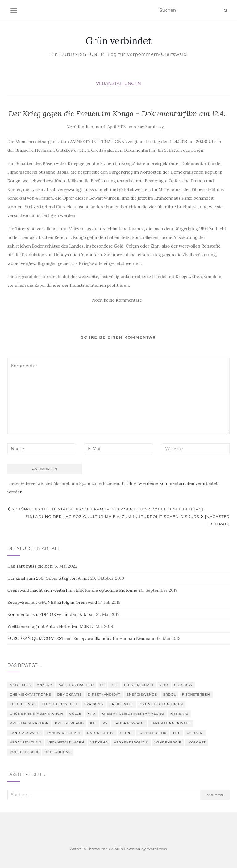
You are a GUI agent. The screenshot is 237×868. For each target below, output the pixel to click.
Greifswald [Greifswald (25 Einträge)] (121, 704)
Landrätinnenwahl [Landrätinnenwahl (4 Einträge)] (170, 723)
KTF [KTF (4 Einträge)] (94, 723)
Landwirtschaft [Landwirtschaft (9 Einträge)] (64, 733)
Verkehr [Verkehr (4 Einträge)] (99, 742)
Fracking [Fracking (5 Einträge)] (94, 704)
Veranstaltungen (118, 83)
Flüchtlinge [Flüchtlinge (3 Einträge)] (23, 704)
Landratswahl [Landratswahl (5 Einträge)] (129, 723)
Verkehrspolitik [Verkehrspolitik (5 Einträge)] (131, 742)
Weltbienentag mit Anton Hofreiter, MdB (48, 626)
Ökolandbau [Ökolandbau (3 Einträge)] (58, 752)
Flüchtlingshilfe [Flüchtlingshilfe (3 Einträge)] (60, 704)
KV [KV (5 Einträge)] (105, 723)
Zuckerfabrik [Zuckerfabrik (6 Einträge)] (24, 752)
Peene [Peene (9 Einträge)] (126, 733)
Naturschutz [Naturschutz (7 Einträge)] (101, 733)
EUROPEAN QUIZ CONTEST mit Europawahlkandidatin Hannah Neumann (81, 638)
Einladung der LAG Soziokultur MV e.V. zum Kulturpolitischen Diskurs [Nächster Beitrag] (127, 520)
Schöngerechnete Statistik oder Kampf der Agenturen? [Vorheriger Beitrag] (105, 509)
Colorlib (116, 849)
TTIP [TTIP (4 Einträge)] (177, 733)
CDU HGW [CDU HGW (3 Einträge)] (183, 685)
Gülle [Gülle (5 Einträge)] (75, 714)
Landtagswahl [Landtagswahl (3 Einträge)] (25, 733)
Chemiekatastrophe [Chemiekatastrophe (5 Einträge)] (31, 694)
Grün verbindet (118, 41)
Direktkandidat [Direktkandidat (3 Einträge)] (104, 694)
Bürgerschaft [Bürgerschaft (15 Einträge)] (139, 685)
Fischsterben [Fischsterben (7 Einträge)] (196, 694)
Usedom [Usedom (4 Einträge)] (195, 733)
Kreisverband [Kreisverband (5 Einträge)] (69, 723)
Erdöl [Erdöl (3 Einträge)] (170, 694)
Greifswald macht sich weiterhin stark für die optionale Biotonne (72, 590)
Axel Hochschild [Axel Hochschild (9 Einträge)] (76, 685)
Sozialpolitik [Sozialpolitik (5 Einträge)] (152, 733)
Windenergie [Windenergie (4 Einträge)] (168, 742)
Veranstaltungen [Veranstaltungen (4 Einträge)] (66, 742)
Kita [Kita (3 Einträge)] (91, 714)
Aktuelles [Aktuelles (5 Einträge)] (20, 685)
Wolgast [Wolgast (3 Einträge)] (197, 742)
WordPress (157, 849)
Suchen (215, 795)
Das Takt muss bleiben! (30, 566)
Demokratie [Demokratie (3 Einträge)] (69, 694)
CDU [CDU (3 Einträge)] (164, 685)
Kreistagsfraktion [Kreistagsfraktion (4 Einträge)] (29, 723)
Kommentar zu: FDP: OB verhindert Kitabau (51, 614)
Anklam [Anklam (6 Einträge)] (45, 685)
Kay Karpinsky (151, 127)
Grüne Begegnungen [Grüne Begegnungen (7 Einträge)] (161, 704)
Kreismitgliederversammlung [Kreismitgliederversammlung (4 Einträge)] (133, 714)
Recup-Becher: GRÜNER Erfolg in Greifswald (52, 602)
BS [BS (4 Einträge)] (102, 685)
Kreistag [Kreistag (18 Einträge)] (179, 714)
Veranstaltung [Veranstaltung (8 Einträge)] (26, 742)
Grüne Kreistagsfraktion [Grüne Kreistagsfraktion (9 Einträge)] (37, 714)
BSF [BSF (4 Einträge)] (114, 685)
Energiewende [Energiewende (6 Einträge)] (142, 694)
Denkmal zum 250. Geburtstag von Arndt (48, 578)
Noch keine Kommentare (117, 300)
